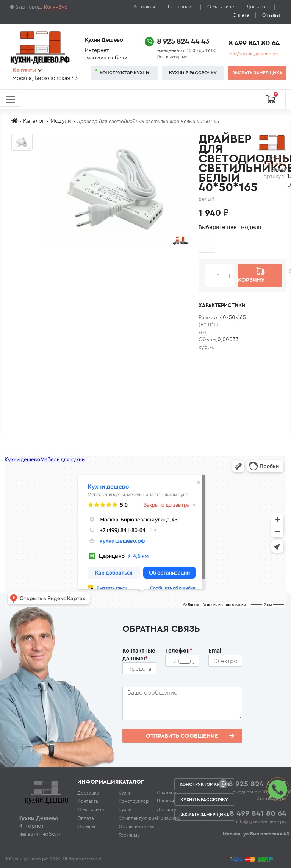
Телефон (179, 650)
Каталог (34, 121)
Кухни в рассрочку (193, 73)
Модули (61, 121)
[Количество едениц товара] (219, 276)
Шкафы (165, 801)
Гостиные (129, 835)
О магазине (221, 7)
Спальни (167, 792)
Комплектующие (138, 818)
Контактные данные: (139, 654)
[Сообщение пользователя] (182, 703)
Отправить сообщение (190, 736)
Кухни (125, 793)
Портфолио (181, 7)
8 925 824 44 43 (183, 41)
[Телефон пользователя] (182, 661)
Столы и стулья (137, 826)
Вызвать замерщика (257, 73)
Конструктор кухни (124, 73)
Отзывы (271, 15)
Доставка (257, 7)
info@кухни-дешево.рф (254, 54)
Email (216, 650)
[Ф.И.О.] (139, 668)
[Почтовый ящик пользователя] (225, 661)
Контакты (144, 7)
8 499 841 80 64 (254, 43)
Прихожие (169, 818)
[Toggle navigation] (11, 99)
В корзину (251, 275)
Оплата (241, 15)
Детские (166, 809)
